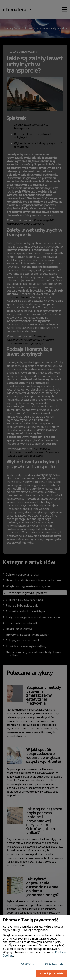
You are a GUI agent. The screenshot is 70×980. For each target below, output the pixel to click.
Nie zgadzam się (54, 964)
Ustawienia (28, 964)
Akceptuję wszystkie (52, 973)
